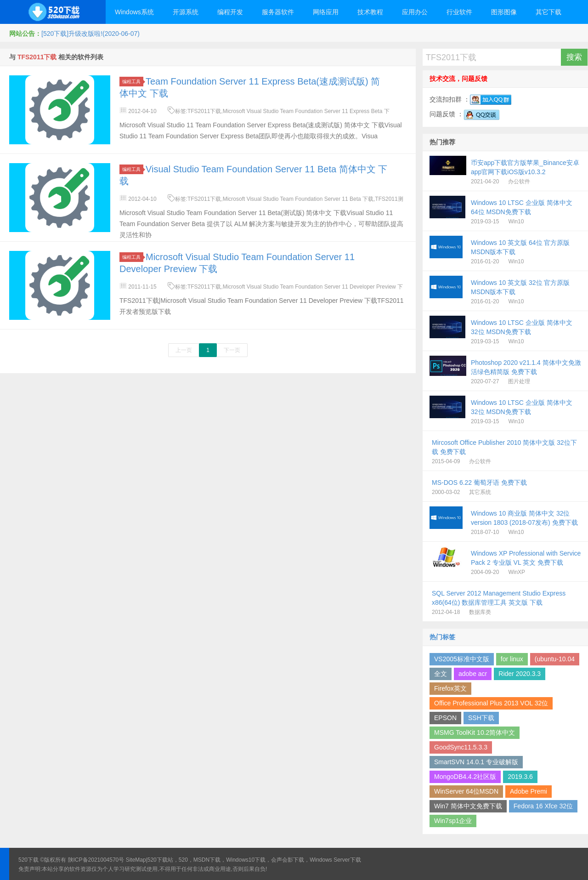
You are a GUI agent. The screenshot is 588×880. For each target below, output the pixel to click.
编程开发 (230, 12)
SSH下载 (481, 718)
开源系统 (186, 12)
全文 (441, 674)
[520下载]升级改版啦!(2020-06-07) (90, 34)
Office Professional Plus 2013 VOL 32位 (491, 703)
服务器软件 (278, 12)
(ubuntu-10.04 (555, 659)
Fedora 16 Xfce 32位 (543, 806)
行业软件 (459, 12)
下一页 (232, 350)
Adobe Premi (529, 791)
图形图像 (504, 12)
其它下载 (548, 12)
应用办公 (415, 12)
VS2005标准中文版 (462, 659)
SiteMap (136, 860)
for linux (512, 659)
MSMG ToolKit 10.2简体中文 (475, 732)
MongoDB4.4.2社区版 (465, 777)
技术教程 (370, 12)
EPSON (445, 718)
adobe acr (473, 674)
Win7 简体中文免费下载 (468, 806)
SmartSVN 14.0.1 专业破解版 (476, 762)
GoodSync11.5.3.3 (461, 747)
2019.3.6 (520, 777)
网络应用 (326, 12)
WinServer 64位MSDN (466, 791)
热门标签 (442, 637)
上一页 (184, 350)
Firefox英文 (450, 688)
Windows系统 (134, 12)
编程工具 (133, 82)
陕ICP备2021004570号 (96, 860)
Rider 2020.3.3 (520, 674)
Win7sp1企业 (453, 821)
